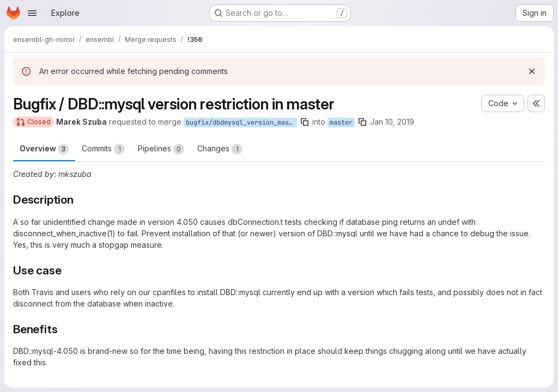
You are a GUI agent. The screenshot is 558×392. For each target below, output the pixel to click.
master (341, 122)
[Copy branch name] (305, 122)
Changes (220, 149)
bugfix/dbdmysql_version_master (241, 122)
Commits (103, 149)
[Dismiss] (532, 71)
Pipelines (161, 149)
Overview (44, 149)
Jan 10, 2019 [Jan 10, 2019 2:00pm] (392, 122)
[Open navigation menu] (32, 13)
